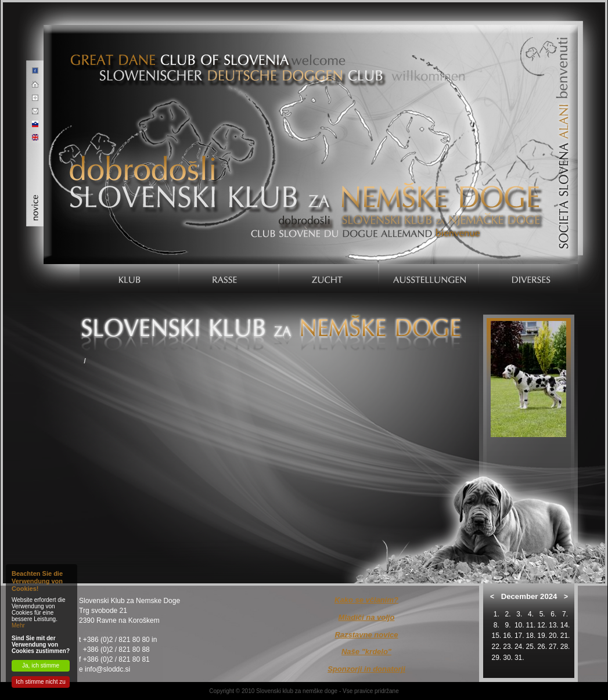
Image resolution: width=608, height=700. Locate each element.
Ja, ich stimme (41, 665)
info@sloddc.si (107, 669)
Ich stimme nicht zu (41, 682)
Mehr (18, 625)
